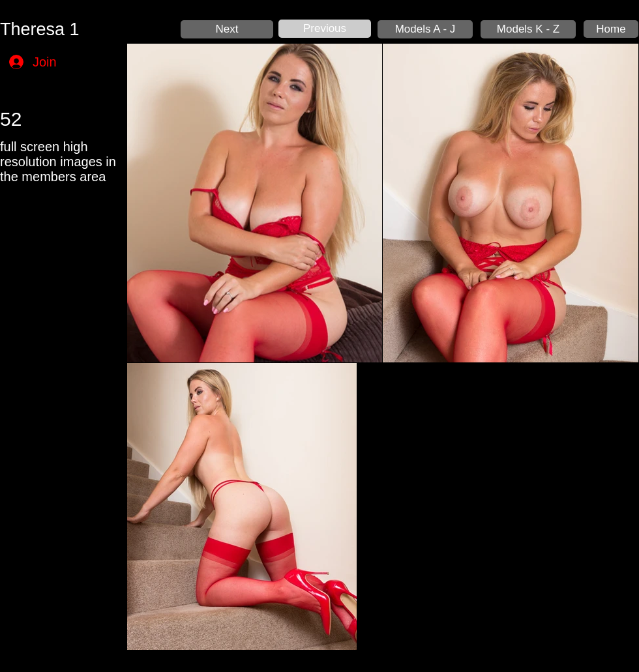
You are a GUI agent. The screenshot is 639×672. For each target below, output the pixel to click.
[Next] (227, 29)
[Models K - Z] (528, 29)
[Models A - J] (425, 29)
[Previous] (325, 29)
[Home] (611, 29)
